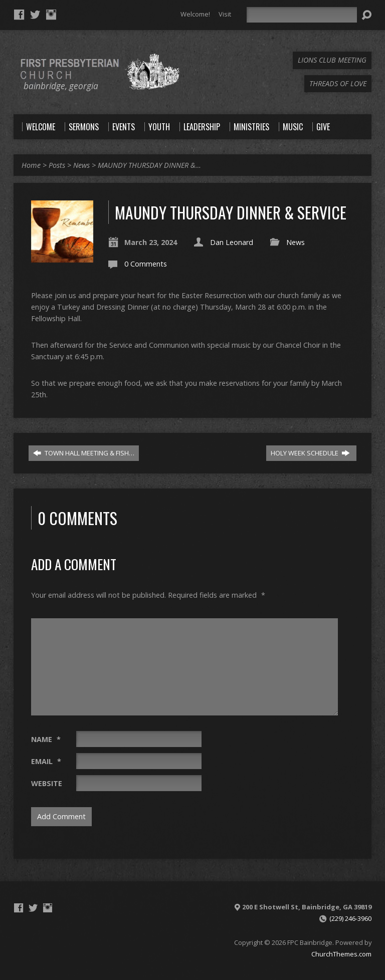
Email (46, 761)
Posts (57, 165)
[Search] (302, 15)
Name (46, 739)
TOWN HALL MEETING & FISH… (84, 453)
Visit (225, 14)
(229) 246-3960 (350, 918)
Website (47, 783)
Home (31, 165)
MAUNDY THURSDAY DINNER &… (149, 165)
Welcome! (195, 14)
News (81, 165)
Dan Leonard (232, 242)
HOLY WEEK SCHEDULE (310, 453)
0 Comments (146, 264)
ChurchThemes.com (341, 954)
